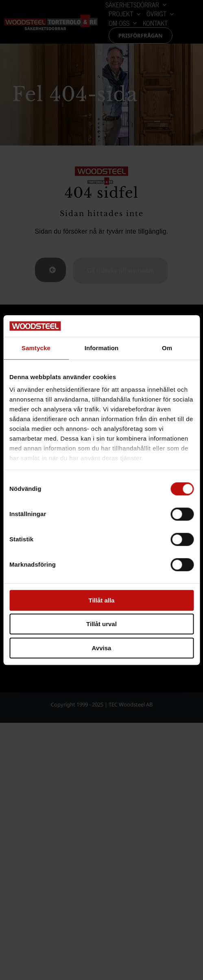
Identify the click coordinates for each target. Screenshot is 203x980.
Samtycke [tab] (36, 348)
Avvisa (102, 648)
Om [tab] (167, 348)
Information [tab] (102, 348)
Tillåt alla (102, 600)
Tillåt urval (101, 624)
